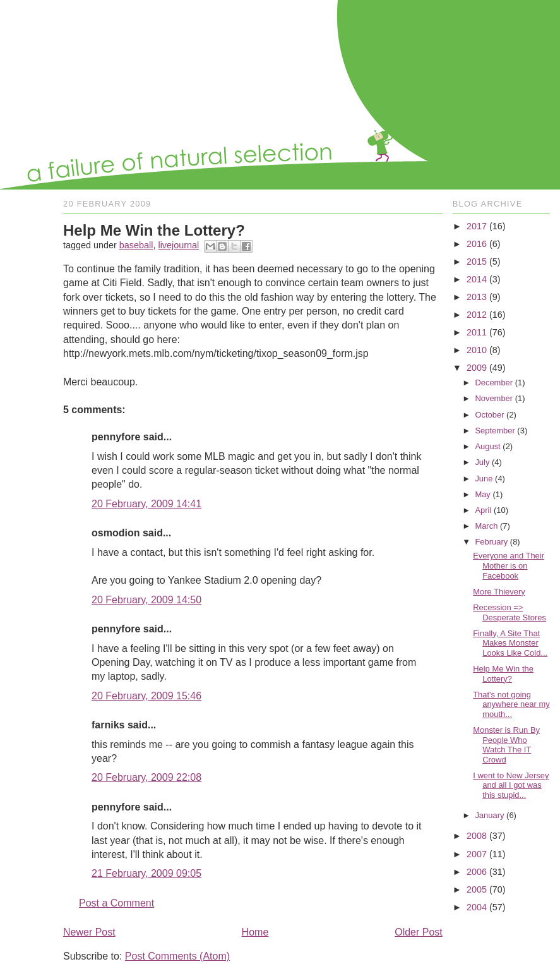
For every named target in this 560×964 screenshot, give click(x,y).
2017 (477, 226)
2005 (477, 889)
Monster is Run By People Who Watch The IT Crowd (506, 745)
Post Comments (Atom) (177, 956)
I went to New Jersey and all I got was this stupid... (511, 785)
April (483, 510)
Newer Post (89, 932)
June (484, 479)
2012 (477, 315)
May (482, 494)
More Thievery (499, 592)
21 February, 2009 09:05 (146, 873)
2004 (477, 907)
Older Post (419, 932)
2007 (477, 854)
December (494, 383)
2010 (477, 350)
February (491, 542)
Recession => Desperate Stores (509, 612)
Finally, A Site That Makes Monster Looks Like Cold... (510, 643)
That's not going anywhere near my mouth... (511, 704)
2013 (477, 297)
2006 (477, 872)
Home (255, 932)
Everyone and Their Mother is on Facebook (509, 565)
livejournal (178, 245)
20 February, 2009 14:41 (146, 504)
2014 (477, 279)
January (489, 815)
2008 (477, 836)
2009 (477, 368)
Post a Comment (116, 903)
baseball (136, 245)
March (486, 526)
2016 (477, 244)
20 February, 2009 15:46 (146, 696)
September (495, 431)
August (487, 446)
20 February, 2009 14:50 (146, 600)
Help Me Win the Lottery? (503, 674)
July (482, 462)
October (489, 415)
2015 (477, 262)
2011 (477, 332)
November (494, 398)
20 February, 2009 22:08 (146, 777)
